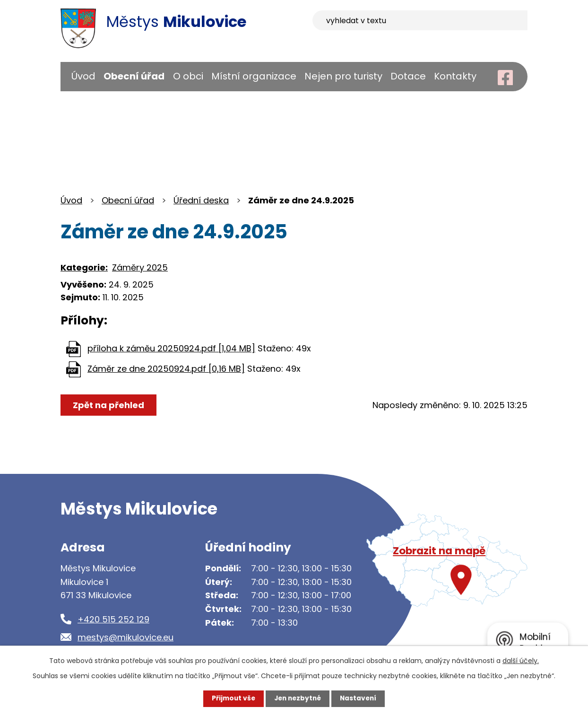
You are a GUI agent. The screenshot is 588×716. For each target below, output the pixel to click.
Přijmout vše (231, 699)
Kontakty (455, 76)
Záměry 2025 (140, 267)
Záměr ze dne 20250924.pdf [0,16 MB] (166, 369)
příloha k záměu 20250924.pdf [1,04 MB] (171, 348)
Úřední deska (201, 200)
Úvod (83, 76)
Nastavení (360, 699)
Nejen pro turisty (343, 76)
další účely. (521, 661)
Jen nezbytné (298, 699)
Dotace (408, 76)
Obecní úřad (134, 76)
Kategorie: (84, 267)
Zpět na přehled (109, 405)
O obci (188, 76)
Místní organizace (254, 76)
